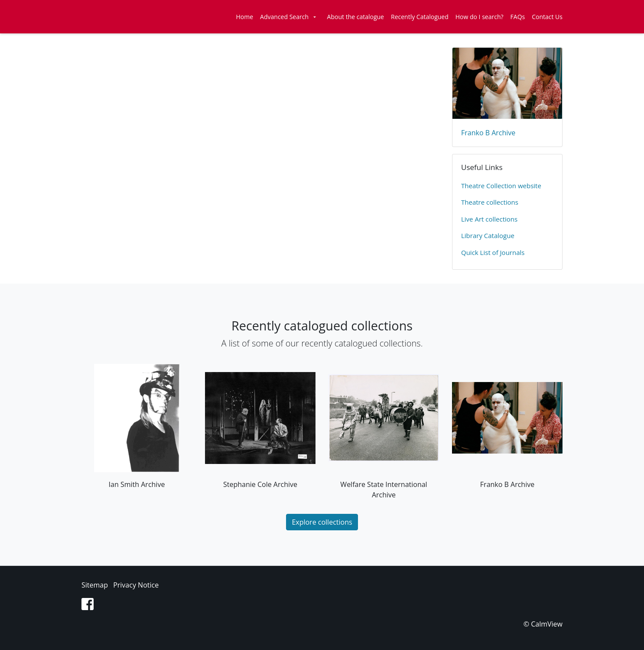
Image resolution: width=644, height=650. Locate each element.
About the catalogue (356, 17)
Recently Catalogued (420, 17)
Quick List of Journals (493, 252)
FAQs (518, 17)
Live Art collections (489, 219)
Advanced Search (284, 17)
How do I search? (480, 17)
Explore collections (322, 522)
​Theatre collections (490, 202)
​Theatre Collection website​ (501, 186)
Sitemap (95, 585)
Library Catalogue (488, 235)
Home (245, 17)
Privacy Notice (136, 585)
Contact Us (547, 17)
